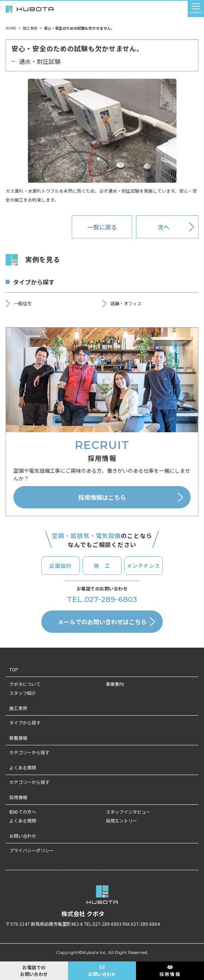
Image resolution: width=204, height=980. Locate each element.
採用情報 (18, 797)
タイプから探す (25, 722)
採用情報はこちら (102, 497)
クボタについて (25, 684)
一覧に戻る (102, 227)
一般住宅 (23, 303)
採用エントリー (122, 821)
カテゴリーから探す (29, 752)
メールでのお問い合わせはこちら (102, 622)
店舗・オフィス (126, 303)
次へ (163, 227)
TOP (14, 669)
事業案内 (115, 684)
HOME (11, 28)
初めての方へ (23, 812)
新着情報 (18, 738)
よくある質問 (23, 767)
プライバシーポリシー (32, 850)
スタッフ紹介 (23, 693)
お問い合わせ (23, 836)
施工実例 (30, 28)
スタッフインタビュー (128, 812)
